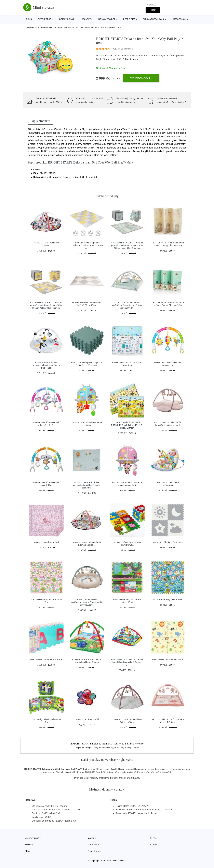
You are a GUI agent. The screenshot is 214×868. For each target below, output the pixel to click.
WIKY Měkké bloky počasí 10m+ (168, 542)
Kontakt (154, 845)
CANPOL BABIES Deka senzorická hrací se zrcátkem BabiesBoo (46, 365)
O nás (153, 838)
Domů (29, 19)
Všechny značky (33, 838)
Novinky (29, 845)
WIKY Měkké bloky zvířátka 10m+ (168, 659)
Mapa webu (93, 845)
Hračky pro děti (107, 19)
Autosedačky (179, 19)
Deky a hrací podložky (62, 27)
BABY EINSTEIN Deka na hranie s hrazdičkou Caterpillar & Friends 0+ (127, 662)
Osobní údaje (94, 851)
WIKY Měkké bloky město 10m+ (168, 599)
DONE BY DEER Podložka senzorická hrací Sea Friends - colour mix (87, 485)
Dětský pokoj (67, 19)
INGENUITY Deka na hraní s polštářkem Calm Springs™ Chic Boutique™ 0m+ (127, 305)
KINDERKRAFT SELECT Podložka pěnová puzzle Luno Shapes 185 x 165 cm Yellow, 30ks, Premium (46, 305)
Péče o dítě (129, 19)
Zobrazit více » (130, 59)
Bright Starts (102, 59)
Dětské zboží (45, 19)
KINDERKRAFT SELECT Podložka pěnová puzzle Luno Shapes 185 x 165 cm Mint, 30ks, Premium (127, 245)
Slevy (28, 851)
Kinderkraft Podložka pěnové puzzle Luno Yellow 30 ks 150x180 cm (87, 245)
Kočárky (86, 19)
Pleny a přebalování (154, 19)
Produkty (36, 27)
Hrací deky (119, 748)
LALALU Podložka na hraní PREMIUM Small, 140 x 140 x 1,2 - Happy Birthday (127, 425)
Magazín (92, 838)
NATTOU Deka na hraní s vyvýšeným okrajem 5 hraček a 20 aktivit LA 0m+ (87, 602)
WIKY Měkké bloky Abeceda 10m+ (46, 659)
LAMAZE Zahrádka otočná (87, 719)
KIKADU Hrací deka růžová (46, 542)
